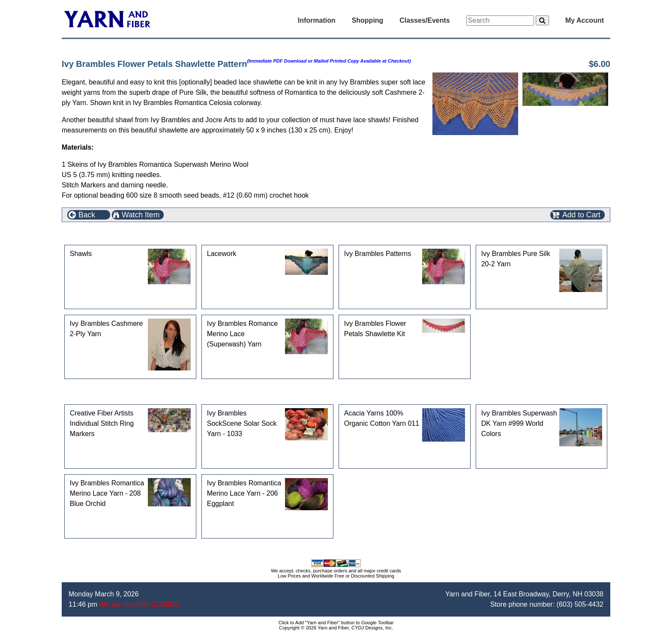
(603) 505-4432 (580, 604)
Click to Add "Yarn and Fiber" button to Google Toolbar (336, 623)
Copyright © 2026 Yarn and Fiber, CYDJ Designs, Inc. (336, 628)
